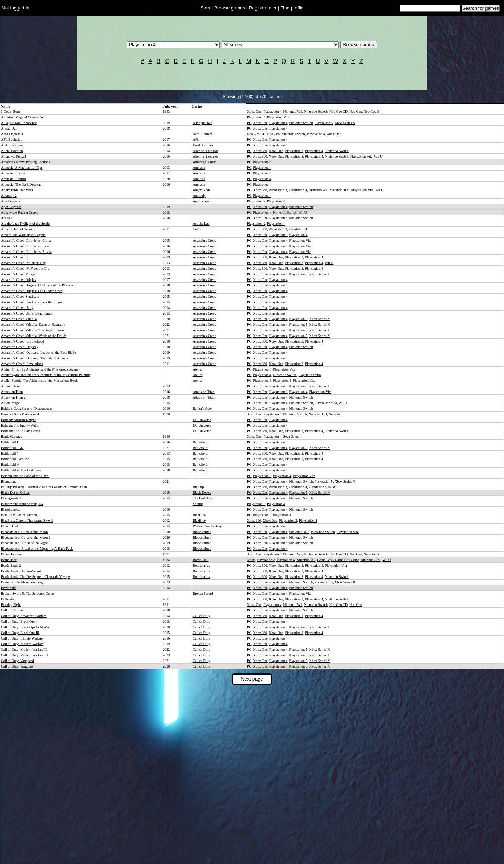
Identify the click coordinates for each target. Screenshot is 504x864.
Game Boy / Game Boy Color (338, 560)
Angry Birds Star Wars (17, 190)
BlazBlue (199, 515)
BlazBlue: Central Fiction (19, 515)
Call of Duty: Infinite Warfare (22, 638)
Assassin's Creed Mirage (18, 274)
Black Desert (202, 493)
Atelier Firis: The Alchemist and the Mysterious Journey (41, 369)
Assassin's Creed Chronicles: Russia (26, 252)
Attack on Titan (12, 392)
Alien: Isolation (12, 151)
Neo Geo (356, 112)
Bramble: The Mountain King (22, 582)
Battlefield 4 (10, 453)
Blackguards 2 (11, 498)
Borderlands (201, 565)
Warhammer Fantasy (207, 526)
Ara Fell (7, 218)
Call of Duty (202, 616)
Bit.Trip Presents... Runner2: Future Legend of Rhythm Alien (44, 487)
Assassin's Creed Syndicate (20, 296)
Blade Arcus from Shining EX (22, 504)
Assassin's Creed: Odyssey (20, 347)
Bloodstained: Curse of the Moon (24, 532)
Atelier (198, 369)
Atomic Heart (11, 386)
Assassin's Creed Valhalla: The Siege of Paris (33, 330)
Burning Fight (11, 605)
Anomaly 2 (9, 196)
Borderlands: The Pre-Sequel (21, 571)
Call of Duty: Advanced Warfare (24, 616)
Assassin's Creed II (14, 257)
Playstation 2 (256, 201)
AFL (196, 140)
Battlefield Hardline (15, 459)
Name (6, 106)
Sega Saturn (292, 437)
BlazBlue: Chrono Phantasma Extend (27, 521)
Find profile (292, 8)
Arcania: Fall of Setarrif (18, 229)
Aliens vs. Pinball (13, 156)
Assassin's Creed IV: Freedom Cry (25, 268)
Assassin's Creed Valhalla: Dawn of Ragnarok (33, 324)
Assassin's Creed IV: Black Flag (23, 263)
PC (249, 123)
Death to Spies (203, 145)
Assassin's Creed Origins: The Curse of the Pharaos (37, 285)
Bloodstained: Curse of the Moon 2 (26, 537)
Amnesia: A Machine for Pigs (22, 168)
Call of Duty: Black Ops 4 (19, 621)
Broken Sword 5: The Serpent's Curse (27, 593)
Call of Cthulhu (12, 610)
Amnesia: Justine (13, 173)
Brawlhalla (9, 588)
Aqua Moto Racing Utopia (20, 212)
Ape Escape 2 (11, 201)
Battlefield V (10, 465)
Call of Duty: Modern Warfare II (24, 649)
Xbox (251, 560)
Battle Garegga (12, 437)
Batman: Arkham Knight (18, 420)
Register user (263, 8)
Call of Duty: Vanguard (17, 661)
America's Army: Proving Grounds (25, 162)
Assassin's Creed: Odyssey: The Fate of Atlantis (35, 358)
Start (205, 8)
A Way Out (9, 128)
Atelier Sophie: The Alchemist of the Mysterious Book (39, 381)
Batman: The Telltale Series (20, 431)
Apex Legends (11, 207)
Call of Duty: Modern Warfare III (24, 655)
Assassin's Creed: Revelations (22, 364)
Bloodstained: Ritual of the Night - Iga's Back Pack (37, 549)
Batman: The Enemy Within (21, 425)
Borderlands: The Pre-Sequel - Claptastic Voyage (35, 577)
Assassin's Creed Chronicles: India (25, 246)
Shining (198, 504)
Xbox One (254, 112)
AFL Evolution (12, 140)
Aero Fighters (202, 134)
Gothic (198, 229)
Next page (252, 679)
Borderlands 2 (11, 565)
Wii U (378, 156)
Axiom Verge (10, 403)
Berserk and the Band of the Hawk (25, 476)
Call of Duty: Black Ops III (20, 633)
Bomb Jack (9, 560)
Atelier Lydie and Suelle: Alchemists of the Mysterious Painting (46, 375)
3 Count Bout (10, 112)
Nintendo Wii (293, 112)
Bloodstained (202, 532)
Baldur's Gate (202, 409)
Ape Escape (201, 201)
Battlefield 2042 (12, 448)
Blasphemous (10, 509)
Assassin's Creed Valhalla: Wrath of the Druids (34, 336)
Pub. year (170, 106)
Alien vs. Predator (206, 151)
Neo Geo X (372, 112)
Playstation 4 (272, 112)
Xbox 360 (260, 151)
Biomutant (8, 481)
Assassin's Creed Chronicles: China (26, 240)
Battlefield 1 (10, 442)
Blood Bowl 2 (11, 526)
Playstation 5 (324, 123)
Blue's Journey (11, 554)
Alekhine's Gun (12, 145)
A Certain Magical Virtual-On (22, 117)
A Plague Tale (203, 123)
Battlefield (200, 442)
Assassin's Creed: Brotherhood (23, 341)
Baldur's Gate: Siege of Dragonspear (27, 409)
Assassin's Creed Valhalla (19, 319)
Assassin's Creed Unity (17, 308)
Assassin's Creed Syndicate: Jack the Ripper (32, 302)
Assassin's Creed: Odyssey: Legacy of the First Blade (38, 352)
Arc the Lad (201, 224)
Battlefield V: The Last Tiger (21, 470)
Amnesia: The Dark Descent (21, 184)
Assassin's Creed (205, 240)
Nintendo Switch (316, 112)
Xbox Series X (345, 123)
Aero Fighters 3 (12, 134)
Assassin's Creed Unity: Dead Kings (26, 313)
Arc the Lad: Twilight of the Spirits (26, 224)
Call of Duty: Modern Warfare (22, 644)
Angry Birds (202, 190)
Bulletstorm (9, 599)
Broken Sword (203, 593)
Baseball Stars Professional (20, 414)
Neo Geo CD (338, 112)
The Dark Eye (203, 498)
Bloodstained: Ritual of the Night (24, 543)
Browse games (230, 8)
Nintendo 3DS (339, 190)
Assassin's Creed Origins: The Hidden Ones (32, 291)
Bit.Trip (198, 487)
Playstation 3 (294, 151)
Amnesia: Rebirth (13, 179)
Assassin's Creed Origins (19, 280)
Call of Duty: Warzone (17, 666)
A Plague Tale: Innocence (19, 123)
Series (197, 106)
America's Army (204, 162)
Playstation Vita (278, 117)
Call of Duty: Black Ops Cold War (25, 627)
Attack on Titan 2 (13, 397)
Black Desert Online (15, 493)
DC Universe (202, 420)
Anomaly (199, 196)
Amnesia (199, 168)
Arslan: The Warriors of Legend (23, 235)
